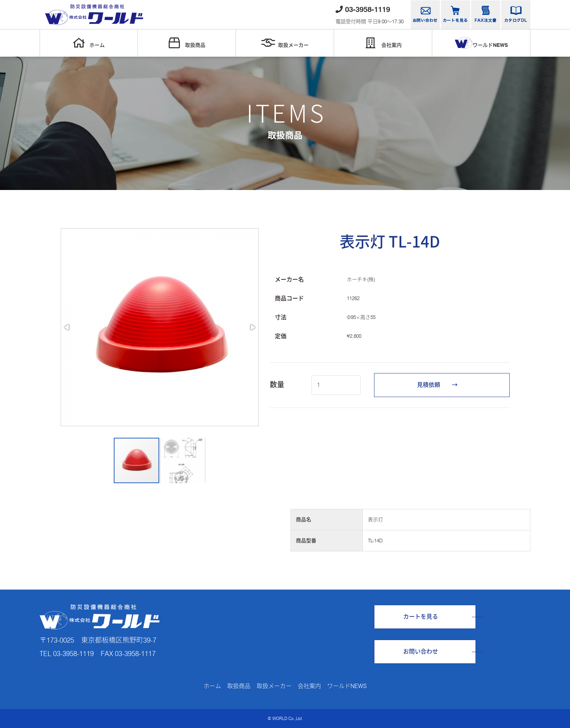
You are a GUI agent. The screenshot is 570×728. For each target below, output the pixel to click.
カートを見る (421, 617)
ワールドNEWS (481, 43)
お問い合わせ (421, 652)
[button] (67, 327)
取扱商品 (187, 43)
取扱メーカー (285, 43)
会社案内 (383, 43)
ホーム (89, 43)
